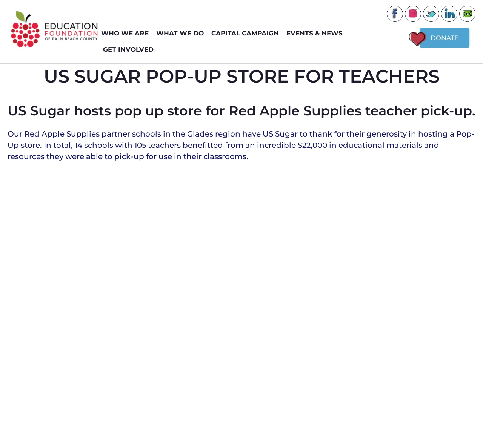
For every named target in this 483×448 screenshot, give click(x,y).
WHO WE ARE (127, 33)
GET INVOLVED (130, 50)
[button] (226, 299)
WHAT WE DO (182, 33)
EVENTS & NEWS (316, 33)
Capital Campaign (247, 33)
